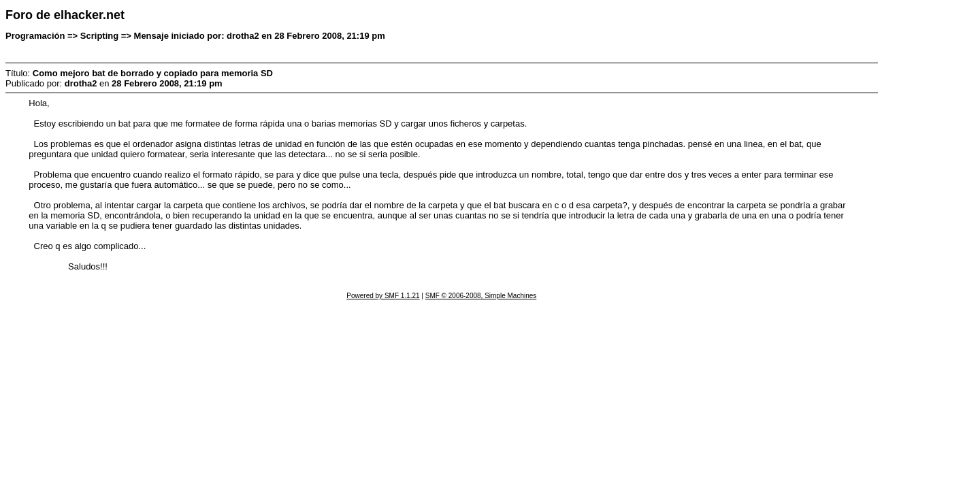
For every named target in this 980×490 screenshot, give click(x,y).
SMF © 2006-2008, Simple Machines (481, 296)
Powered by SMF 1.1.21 (383, 296)
